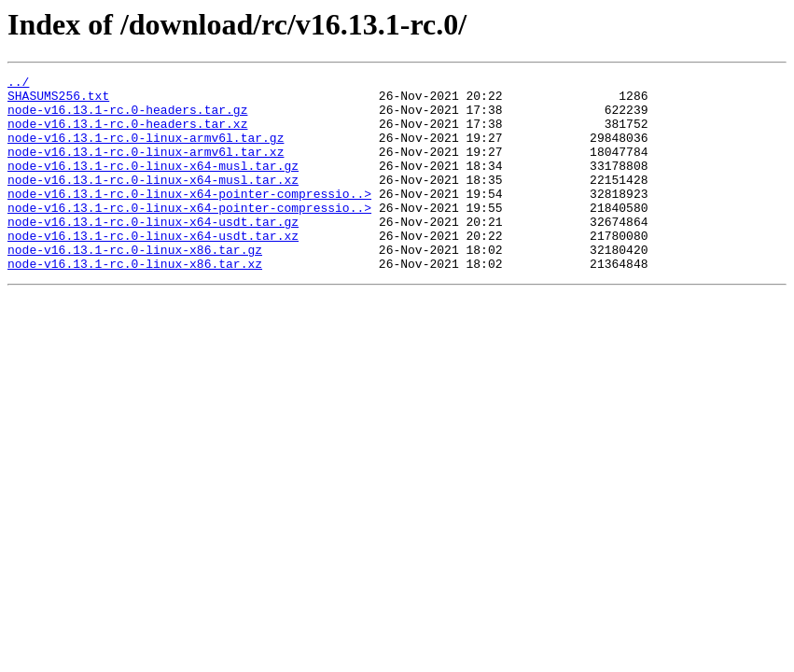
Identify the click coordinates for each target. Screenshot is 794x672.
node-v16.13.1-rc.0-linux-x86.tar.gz (135, 286)
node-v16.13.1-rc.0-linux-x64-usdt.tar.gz (153, 252)
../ (18, 84)
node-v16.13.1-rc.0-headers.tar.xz (127, 134)
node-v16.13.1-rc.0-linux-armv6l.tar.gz (146, 151)
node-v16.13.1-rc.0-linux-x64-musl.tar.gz (153, 185)
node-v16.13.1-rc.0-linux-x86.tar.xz (135, 302)
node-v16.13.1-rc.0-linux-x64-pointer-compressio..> (189, 218)
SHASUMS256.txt (58, 101)
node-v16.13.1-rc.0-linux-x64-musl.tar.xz (153, 202)
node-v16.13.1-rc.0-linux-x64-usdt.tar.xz (153, 269)
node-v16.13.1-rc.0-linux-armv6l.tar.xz (146, 168)
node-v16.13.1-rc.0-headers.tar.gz (127, 118)
